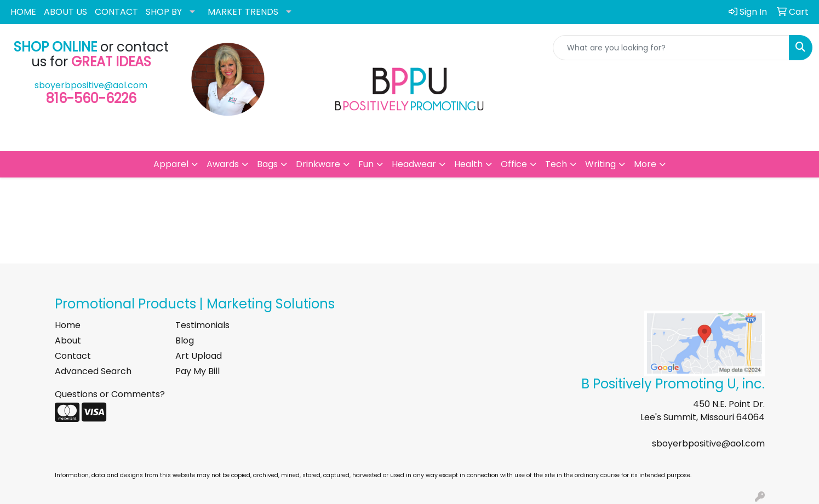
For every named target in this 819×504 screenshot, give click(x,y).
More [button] (645, 164)
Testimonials (202, 325)
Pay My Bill (197, 371)
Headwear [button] (414, 164)
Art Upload (199, 356)
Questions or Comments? (110, 394)
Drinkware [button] (318, 164)
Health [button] (468, 164)
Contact (73, 356)
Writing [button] (600, 164)
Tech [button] (556, 164)
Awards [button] (223, 164)
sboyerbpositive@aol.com (91, 85)
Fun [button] (366, 164)
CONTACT (116, 12)
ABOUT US (65, 12)
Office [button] (514, 164)
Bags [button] (267, 164)
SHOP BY (164, 12)
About (68, 340)
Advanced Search (93, 371)
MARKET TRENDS (243, 12)
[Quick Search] (671, 48)
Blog (185, 340)
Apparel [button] (171, 164)
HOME (23, 12)
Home (68, 325)
